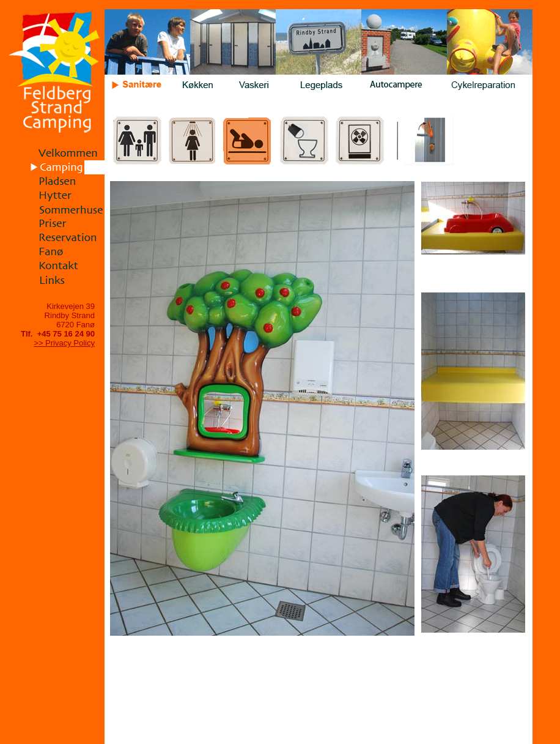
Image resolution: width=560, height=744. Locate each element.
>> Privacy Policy (64, 343)
